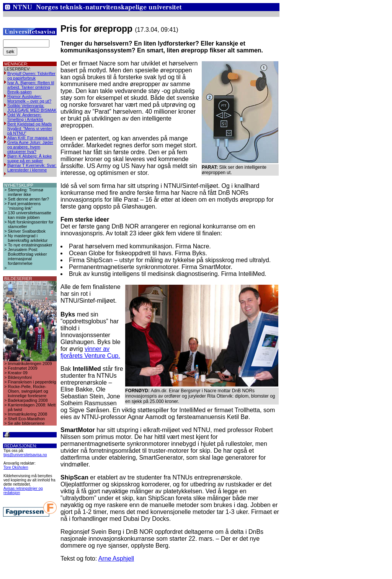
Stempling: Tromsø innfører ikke (26, 192)
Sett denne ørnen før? (29, 199)
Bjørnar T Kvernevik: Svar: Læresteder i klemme (32, 168)
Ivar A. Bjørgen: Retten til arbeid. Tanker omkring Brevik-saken (31, 87)
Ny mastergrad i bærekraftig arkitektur (28, 238)
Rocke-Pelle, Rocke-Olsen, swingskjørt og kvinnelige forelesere (28, 391)
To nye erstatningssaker (30, 245)
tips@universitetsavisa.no (25, 455)
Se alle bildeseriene (26, 423)
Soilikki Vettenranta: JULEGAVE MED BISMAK (32, 108)
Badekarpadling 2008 (28, 400)
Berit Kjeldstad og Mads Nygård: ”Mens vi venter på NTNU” (30, 129)
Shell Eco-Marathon (27, 419)
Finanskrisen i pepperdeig (32, 382)
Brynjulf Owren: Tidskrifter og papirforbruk (31, 76)
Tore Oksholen (16, 467)
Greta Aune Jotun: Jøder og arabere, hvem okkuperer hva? (30, 147)
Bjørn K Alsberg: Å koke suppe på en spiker (29, 158)
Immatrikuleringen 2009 (30, 364)
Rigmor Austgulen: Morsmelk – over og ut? (29, 99)
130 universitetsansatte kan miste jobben (30, 215)
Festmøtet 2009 (23, 368)
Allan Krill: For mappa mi (30, 138)
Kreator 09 (18, 373)
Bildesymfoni (20, 377)
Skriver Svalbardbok (27, 231)
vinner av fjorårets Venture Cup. (90, 352)
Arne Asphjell (116, 559)
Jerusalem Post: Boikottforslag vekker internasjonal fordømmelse (28, 256)
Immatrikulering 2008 (28, 414)
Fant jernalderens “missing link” (24, 206)
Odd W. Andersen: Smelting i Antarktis (25, 117)
